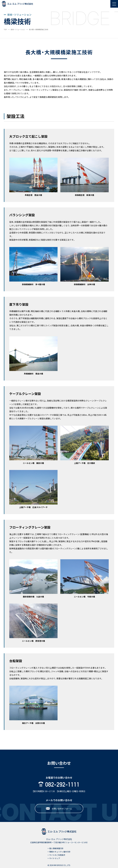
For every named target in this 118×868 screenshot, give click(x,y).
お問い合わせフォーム (59, 809)
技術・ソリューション (18, 29)
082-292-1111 (59, 784)
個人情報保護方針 (56, 848)
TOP (5, 29)
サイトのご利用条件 (57, 855)
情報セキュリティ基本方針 (60, 852)
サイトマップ (55, 858)
